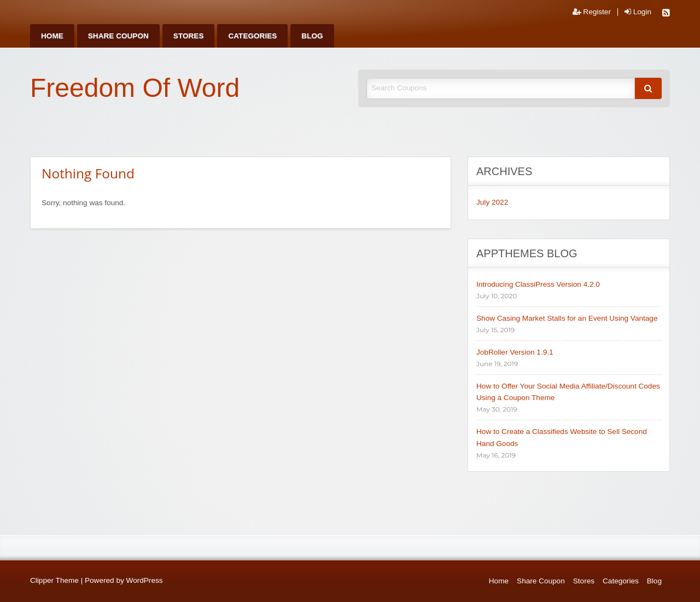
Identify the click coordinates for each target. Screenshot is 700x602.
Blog (312, 36)
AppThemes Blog (527, 253)
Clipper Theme (54, 580)
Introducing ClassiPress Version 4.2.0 (538, 284)
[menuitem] (52, 36)
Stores (189, 36)
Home (52, 36)
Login (638, 12)
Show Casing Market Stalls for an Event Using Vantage (567, 318)
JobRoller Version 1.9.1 (515, 352)
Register (592, 12)
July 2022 (492, 202)
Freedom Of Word (135, 88)
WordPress (145, 580)
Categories (252, 36)
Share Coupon (118, 36)
